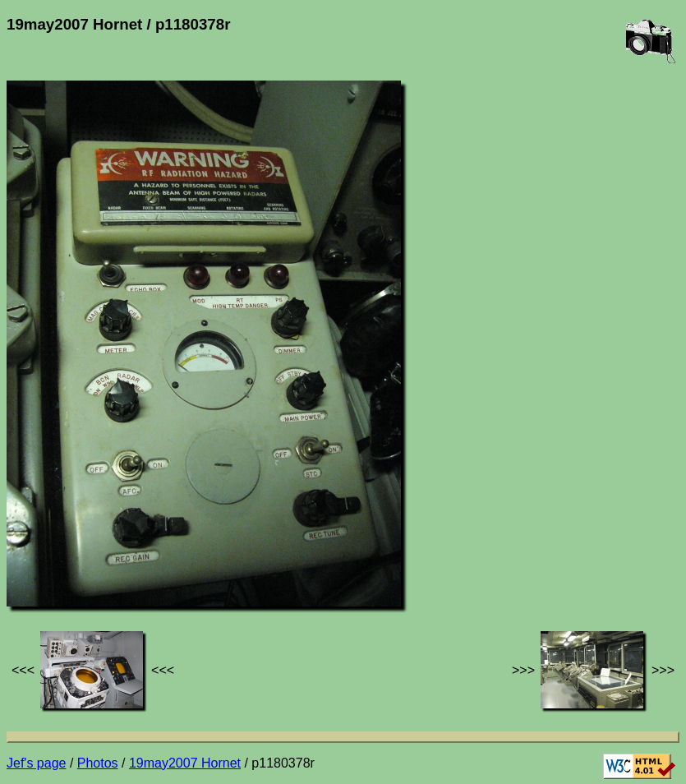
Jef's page (36, 763)
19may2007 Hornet (185, 763)
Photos (98, 763)
